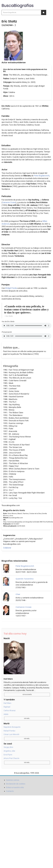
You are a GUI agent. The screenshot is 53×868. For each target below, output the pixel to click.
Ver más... (27, 719)
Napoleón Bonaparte (12, 727)
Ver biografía (27, 695)
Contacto (10, 791)
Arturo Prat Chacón (11, 758)
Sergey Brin (8, 747)
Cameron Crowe (9, 202)
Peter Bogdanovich (42, 176)
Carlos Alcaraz (10, 710)
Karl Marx (7, 703)
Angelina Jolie (9, 751)
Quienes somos (13, 780)
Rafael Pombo (9, 731)
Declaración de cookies (16, 784)
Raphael (7, 707)
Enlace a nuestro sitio (15, 787)
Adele (6, 714)
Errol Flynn (8, 755)
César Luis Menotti (11, 734)
